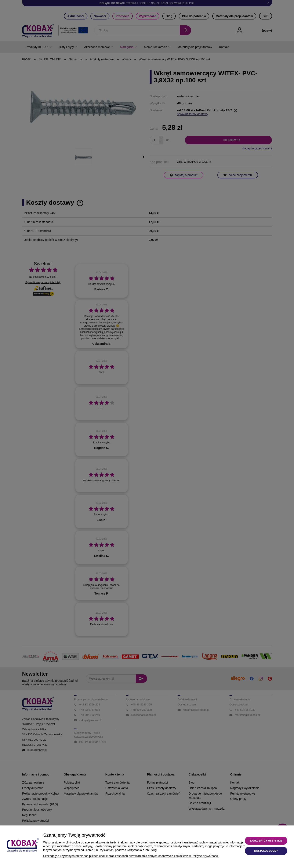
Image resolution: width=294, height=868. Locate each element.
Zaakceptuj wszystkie (266, 841)
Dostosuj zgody (266, 851)
